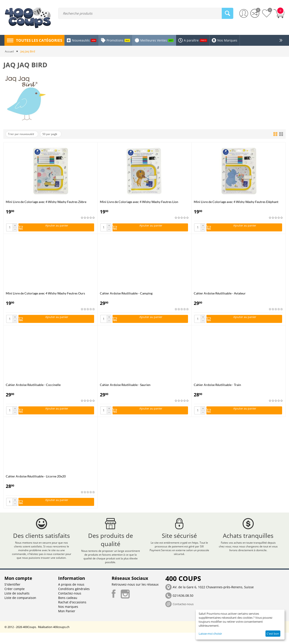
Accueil (9, 51)
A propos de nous (71, 596)
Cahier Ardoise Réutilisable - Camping (126, 294)
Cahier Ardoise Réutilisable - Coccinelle (33, 387)
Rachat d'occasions (72, 613)
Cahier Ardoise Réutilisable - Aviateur (220, 294)
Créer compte (15, 600)
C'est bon (273, 634)
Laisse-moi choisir (210, 634)
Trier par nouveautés (24, 134)
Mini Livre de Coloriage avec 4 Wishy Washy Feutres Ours (45, 294)
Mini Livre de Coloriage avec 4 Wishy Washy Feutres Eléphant (236, 202)
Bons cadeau (68, 609)
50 (57, 134)
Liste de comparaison (20, 609)
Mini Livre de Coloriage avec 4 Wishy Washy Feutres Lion (139, 202)
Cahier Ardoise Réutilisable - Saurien (125, 387)
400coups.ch (61, 638)
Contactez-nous (70, 605)
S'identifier (12, 596)
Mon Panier (67, 622)
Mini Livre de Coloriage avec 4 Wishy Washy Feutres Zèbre (46, 202)
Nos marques (68, 618)
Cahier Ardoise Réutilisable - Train (217, 387)
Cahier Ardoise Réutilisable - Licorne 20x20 (36, 480)
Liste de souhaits (17, 605)
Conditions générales (74, 600)
